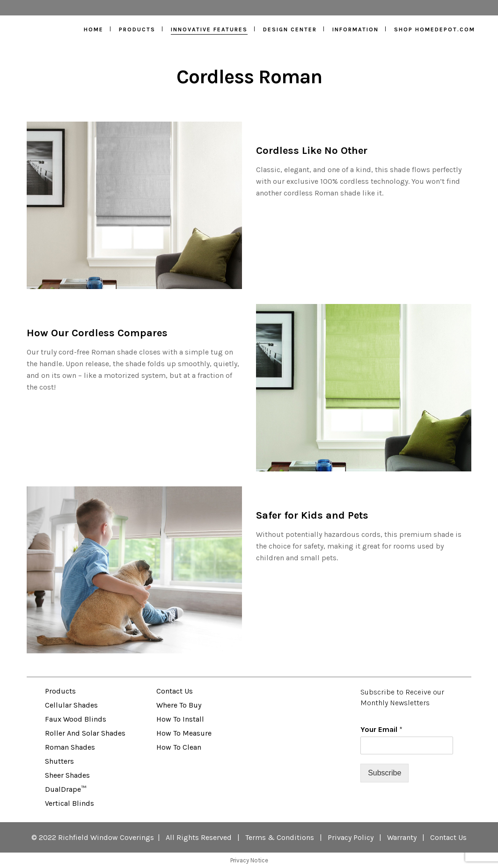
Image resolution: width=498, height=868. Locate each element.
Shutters (59, 761)
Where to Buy (179, 705)
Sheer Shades (67, 775)
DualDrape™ (66, 789)
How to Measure (184, 733)
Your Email (381, 729)
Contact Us (175, 691)
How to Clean (179, 747)
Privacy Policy (351, 837)
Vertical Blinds (70, 803)
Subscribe (384, 773)
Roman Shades (70, 747)
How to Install (180, 719)
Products (60, 691)
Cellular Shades (71, 705)
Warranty (402, 837)
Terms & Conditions (280, 837)
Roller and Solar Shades (85, 733)
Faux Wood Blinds (76, 719)
